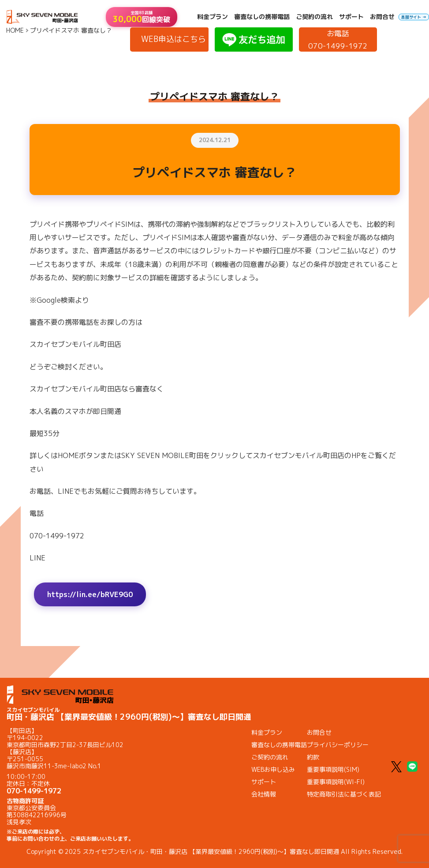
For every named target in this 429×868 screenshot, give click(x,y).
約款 (313, 757)
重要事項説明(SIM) (333, 769)
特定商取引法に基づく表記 (344, 794)
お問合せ (382, 17)
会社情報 (264, 794)
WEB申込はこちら (173, 39)
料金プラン (213, 17)
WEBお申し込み (273, 769)
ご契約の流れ (314, 17)
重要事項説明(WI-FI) (336, 782)
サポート (351, 17)
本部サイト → (414, 17)
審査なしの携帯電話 (262, 17)
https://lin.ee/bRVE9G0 (90, 594)
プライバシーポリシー (338, 745)
